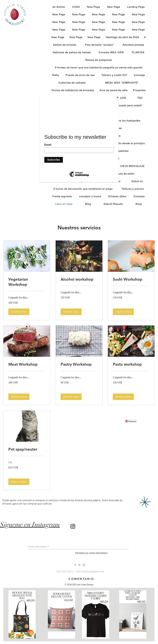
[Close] (118, 97)
